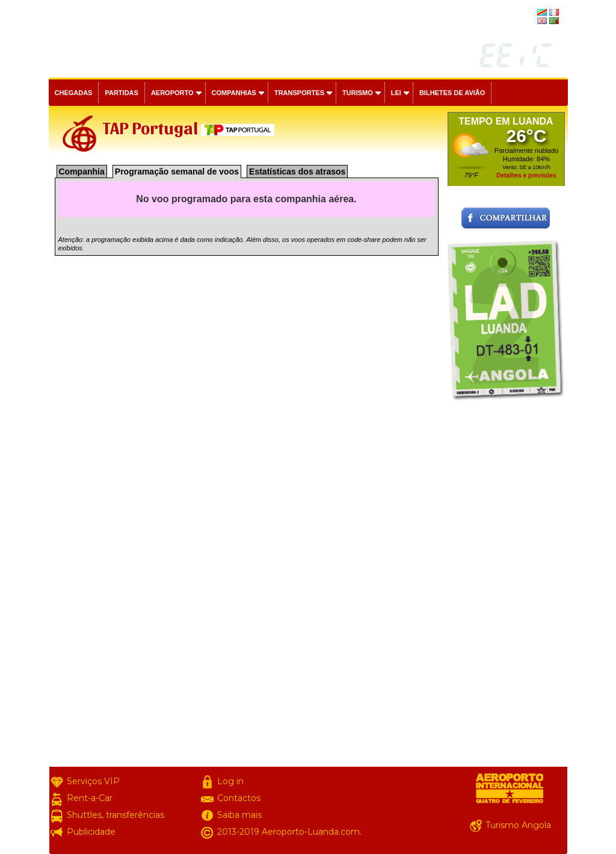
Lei (396, 93)
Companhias (234, 93)
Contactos (239, 798)
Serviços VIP (93, 781)
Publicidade (91, 832)
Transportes (299, 93)
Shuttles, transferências (115, 815)
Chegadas (74, 93)
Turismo (358, 93)
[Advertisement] (506, 586)
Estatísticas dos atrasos (297, 172)
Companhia (82, 172)
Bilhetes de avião (452, 93)
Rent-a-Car (90, 798)
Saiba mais (239, 815)
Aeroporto (172, 93)
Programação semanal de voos (177, 172)
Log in (230, 781)
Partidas (121, 93)
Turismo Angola (518, 825)
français (523, 13)
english (524, 22)
